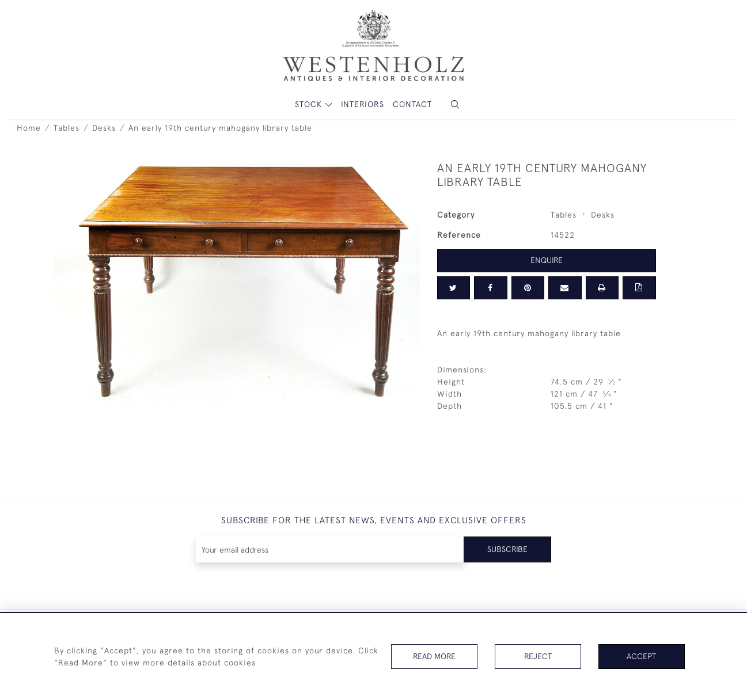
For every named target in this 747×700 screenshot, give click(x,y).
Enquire (547, 260)
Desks (104, 128)
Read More (434, 656)
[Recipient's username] (330, 549)
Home (29, 128)
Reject (538, 656)
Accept (641, 656)
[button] (455, 104)
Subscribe (507, 549)
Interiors (363, 104)
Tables (67, 128)
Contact (412, 104)
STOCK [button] (310, 104)
